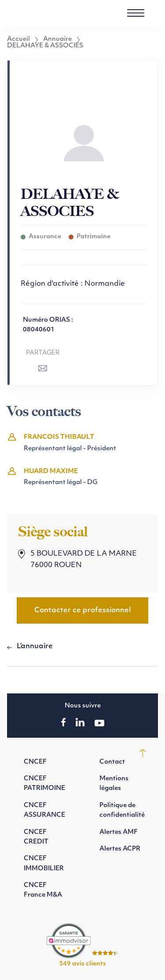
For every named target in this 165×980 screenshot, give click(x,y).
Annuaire (57, 39)
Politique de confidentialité (122, 810)
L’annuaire (35, 646)
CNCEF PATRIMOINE (44, 784)
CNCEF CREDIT (36, 837)
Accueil (18, 39)
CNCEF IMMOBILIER (44, 863)
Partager (43, 353)
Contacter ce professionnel (82, 610)
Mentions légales (114, 784)
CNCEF (35, 762)
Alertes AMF (119, 832)
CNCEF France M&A (43, 890)
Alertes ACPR (120, 849)
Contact (112, 762)
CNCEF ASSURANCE (44, 810)
